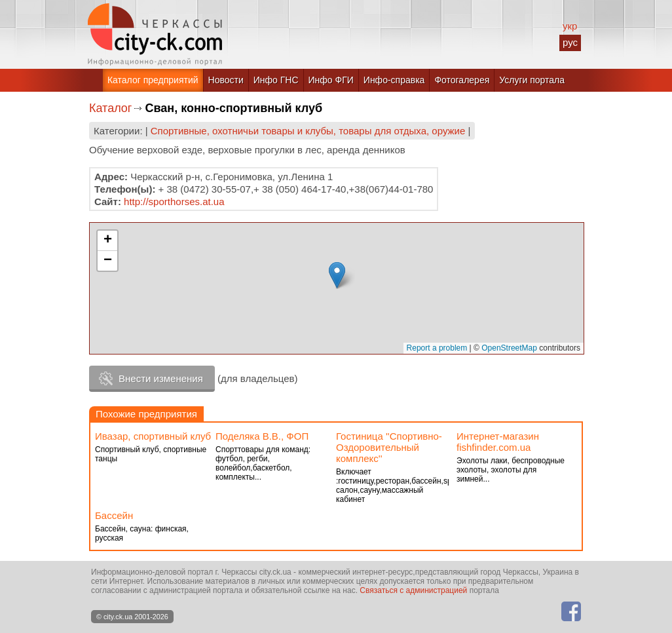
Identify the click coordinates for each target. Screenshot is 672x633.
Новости (226, 80)
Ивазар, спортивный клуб (153, 436)
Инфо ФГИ (331, 80)
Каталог (110, 108)
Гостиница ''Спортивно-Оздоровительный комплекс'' (389, 447)
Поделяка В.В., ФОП (262, 436)
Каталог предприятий (153, 80)
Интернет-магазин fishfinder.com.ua (498, 442)
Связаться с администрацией (413, 590)
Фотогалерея (462, 80)
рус (570, 42)
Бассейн (114, 515)
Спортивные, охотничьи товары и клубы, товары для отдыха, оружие (308, 131)
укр (570, 26)
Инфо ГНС (276, 80)
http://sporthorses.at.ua (174, 201)
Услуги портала (532, 80)
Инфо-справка (394, 80)
